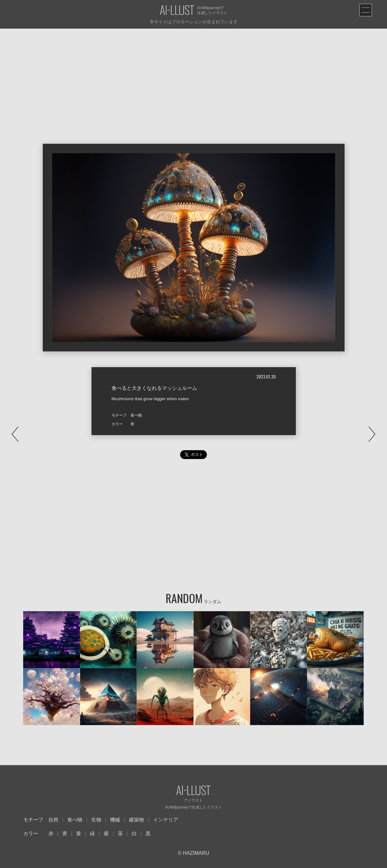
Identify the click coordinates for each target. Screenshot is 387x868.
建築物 (136, 820)
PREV (15, 434)
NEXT (372, 434)
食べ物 (75, 820)
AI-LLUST (177, 11)
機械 (115, 820)
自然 (53, 820)
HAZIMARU (195, 853)
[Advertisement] (194, 76)
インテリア (166, 820)
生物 (96, 820)
